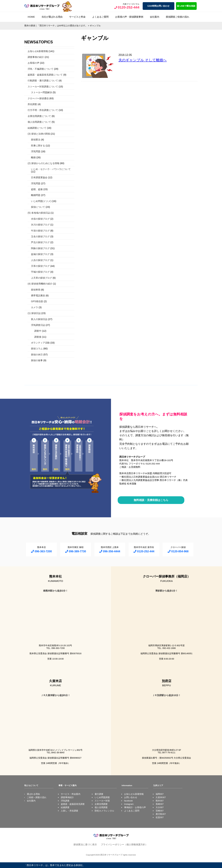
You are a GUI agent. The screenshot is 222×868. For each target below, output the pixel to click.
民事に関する (38, 146)
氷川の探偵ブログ (40, 225)
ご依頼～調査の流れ (37, 797)
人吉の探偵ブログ (40, 260)
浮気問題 (36, 151)
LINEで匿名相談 (186, 6)
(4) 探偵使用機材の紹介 (40, 284)
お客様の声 (33, 63)
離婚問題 (36, 195)
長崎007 (160, 804)
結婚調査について (37, 128)
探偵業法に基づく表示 (85, 844)
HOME (31, 17)
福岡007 (160, 794)
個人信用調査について (39, 122)
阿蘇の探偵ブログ (40, 248)
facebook (128, 801)
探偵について (38, 207)
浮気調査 (65, 801)
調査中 (38, 331)
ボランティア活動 (40, 343)
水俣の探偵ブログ (40, 219)
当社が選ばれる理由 (52, 17)
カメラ (34, 307)
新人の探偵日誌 (39, 319)
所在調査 (32, 104)
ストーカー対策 (102, 801)
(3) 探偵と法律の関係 (39, 134)
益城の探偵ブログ (40, 254)
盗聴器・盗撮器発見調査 (73, 804)
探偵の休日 (37, 355)
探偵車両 (36, 290)
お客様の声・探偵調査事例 (129, 17)
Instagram (129, 804)
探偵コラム (37, 349)
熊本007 (160, 801)
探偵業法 (36, 140)
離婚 (33, 157)
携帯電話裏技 (38, 296)
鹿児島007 (161, 814)
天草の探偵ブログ (40, 266)
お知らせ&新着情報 (38, 51)
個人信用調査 (101, 807)
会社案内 (154, 17)
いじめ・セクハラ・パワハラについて (51, 169)
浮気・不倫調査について (40, 69)
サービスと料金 (77, 17)
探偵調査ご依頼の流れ (177, 17)
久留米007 (161, 797)
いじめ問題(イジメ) (41, 201)
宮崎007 (160, 811)
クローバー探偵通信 (38, 98)
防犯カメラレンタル (104, 811)
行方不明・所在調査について (43, 110)
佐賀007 (160, 817)
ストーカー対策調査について (43, 87)
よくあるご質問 (100, 17)
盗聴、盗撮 (37, 189)
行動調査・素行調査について (43, 81)
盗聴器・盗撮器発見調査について (45, 75)
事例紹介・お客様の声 (135, 807)
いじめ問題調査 (102, 797)
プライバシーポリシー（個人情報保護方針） (124, 844)
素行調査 (99, 794)
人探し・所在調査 (69, 811)
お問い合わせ (131, 797)
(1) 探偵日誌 (34, 313)
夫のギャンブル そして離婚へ (143, 60)
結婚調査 (65, 807)
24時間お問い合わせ (158, 6)
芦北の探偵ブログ (40, 242)
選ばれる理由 (33, 794)
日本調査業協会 (39, 177)
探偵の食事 (37, 360)
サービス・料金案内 (71, 794)
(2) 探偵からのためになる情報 (43, 163)
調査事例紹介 (67, 797)
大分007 (160, 807)
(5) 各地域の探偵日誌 (39, 213)
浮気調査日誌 (38, 325)
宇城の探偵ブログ (40, 272)
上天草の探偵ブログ (41, 278)
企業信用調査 (101, 804)
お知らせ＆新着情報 (134, 794)
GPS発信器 (37, 301)
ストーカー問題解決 (41, 92)
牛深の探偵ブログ (40, 231)
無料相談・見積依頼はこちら (151, 500)
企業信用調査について (39, 116)
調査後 (38, 337)
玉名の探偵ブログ (40, 236)
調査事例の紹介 (36, 57)
